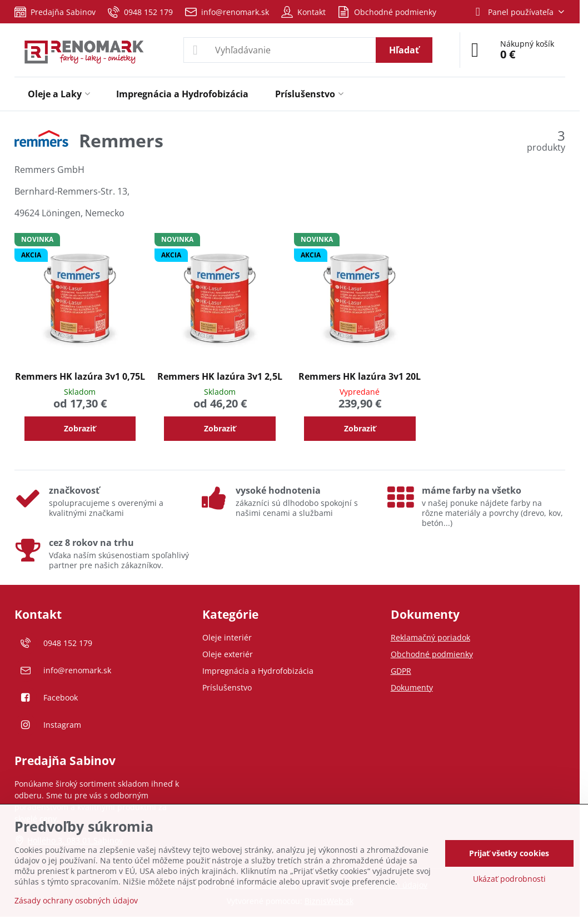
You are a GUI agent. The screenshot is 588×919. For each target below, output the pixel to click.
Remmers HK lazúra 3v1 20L (360, 376)
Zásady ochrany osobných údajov (76, 900)
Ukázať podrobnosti (509, 879)
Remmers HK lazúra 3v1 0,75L (80, 376)
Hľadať (404, 50)
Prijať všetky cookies (509, 853)
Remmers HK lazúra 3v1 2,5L (220, 376)
